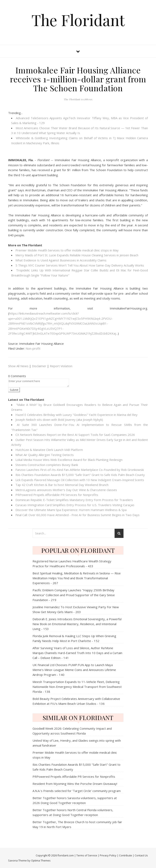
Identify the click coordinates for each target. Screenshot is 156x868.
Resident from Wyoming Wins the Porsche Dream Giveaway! (75, 784)
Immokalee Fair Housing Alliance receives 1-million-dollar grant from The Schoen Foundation (78, 79)
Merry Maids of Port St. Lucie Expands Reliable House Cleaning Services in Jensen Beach (77, 255)
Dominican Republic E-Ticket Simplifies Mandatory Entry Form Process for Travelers (74, 500)
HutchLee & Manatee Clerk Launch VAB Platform (49, 450)
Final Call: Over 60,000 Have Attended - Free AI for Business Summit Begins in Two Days (77, 515)
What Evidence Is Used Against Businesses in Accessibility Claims (61, 260)
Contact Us (141, 855)
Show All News (18, 366)
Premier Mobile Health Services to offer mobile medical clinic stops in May (67, 250)
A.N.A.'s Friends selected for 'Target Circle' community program (77, 791)
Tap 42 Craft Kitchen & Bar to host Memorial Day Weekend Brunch (62, 485)
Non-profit (33, 348)
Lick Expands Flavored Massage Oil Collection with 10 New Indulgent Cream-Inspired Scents (80, 480)
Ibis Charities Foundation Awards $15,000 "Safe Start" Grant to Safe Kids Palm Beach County (80, 475)
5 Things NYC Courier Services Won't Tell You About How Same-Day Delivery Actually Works (80, 265)
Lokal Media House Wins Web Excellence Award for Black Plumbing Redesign (69, 460)
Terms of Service (87, 855)
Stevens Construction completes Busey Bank (47, 465)
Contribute (126, 855)
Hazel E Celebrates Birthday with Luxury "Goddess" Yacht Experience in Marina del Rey (76, 415)
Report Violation (61, 366)
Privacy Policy (108, 855)
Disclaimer (39, 366)
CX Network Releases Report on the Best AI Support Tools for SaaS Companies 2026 (75, 435)
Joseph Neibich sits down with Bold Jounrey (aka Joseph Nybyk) (59, 420)
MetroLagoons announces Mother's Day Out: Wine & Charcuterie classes (66, 490)
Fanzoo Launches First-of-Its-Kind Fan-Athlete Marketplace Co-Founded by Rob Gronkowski (80, 470)
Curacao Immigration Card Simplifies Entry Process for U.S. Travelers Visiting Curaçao (75, 505)
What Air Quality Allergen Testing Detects (45, 455)
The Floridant (78, 20)
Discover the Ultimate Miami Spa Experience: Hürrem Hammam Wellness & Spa (71, 510)
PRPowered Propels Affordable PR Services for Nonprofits (57, 495)
